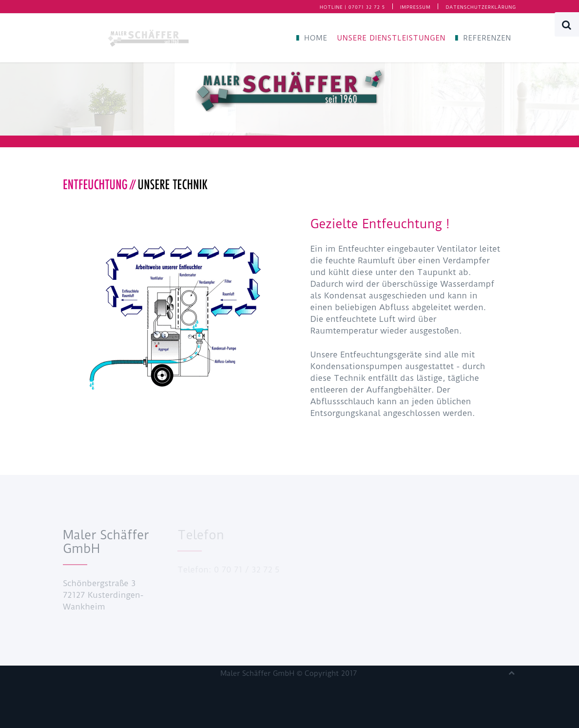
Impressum (415, 7)
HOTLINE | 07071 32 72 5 (352, 7)
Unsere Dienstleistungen (392, 38)
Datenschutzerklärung (481, 7)
